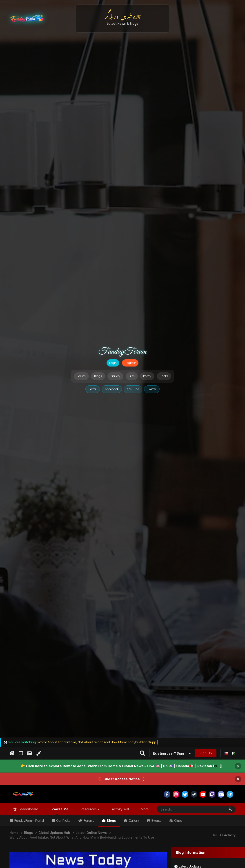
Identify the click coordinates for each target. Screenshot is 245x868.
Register (130, 363)
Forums (88, 821)
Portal (93, 389)
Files (132, 376)
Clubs (178, 821)
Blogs (98, 376)
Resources (90, 809)
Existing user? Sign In (172, 753)
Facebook (112, 389)
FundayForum (122, 352)
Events (156, 821)
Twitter (152, 389)
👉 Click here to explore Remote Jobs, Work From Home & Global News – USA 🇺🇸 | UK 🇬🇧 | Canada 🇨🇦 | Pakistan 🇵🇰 (119, 766)
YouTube (133, 389)
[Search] (180, 809)
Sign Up (206, 753)
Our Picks (63, 821)
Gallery (115, 376)
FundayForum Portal (29, 821)
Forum (81, 376)
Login (113, 363)
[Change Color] (38, 753)
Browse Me (59, 811)
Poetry (147, 376)
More (145, 809)
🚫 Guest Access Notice (119, 779)
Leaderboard (28, 809)
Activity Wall (120, 809)
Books (164, 376)
